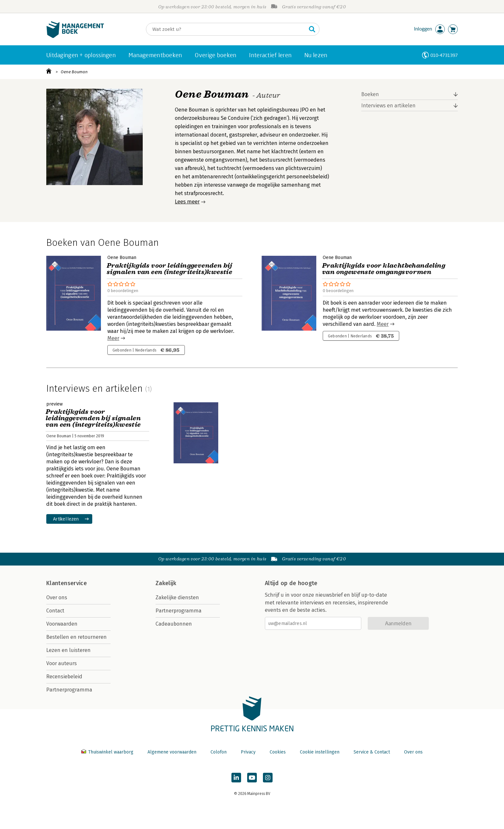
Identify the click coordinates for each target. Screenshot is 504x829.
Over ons (57, 597)
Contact (55, 611)
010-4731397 (444, 55)
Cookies (278, 752)
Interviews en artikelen (388, 106)
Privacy (248, 752)
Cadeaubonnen (174, 624)
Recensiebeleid (64, 677)
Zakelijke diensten (177, 597)
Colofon (219, 752)
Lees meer (187, 202)
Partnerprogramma (69, 690)
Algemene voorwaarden (172, 752)
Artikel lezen (66, 519)
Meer (113, 338)
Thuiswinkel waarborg (108, 752)
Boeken (370, 94)
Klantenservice (67, 583)
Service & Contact (372, 752)
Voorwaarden (62, 624)
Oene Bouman (74, 72)
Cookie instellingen (320, 752)
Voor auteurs (62, 663)
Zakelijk (166, 583)
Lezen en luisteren (68, 650)
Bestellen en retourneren (76, 637)
